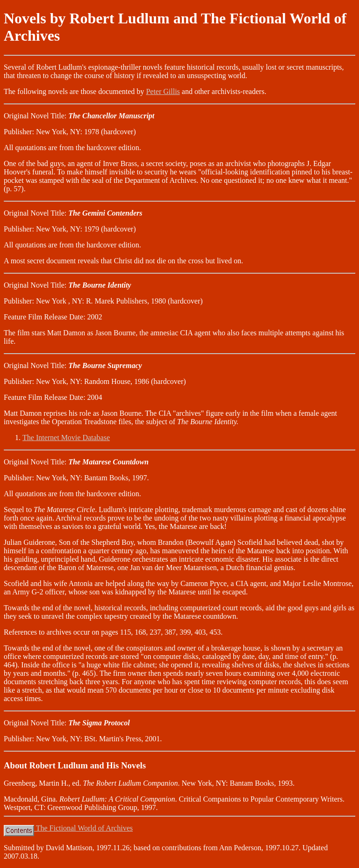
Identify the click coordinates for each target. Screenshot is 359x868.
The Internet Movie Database (66, 438)
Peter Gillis (163, 91)
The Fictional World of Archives (68, 828)
